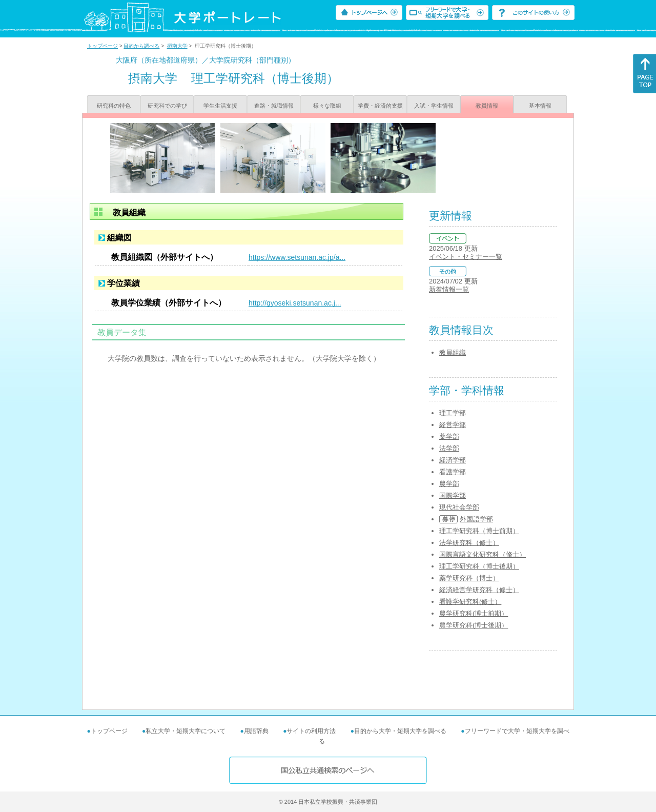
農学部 (449, 484)
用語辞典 (256, 731)
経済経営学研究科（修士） (479, 590)
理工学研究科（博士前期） (479, 531)
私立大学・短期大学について (186, 731)
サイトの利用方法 (311, 731)
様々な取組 (327, 106)
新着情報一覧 (449, 289)
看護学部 (453, 472)
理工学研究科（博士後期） (479, 566)
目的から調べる (141, 46)
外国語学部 (476, 519)
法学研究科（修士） (469, 543)
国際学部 (453, 495)
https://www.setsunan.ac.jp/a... (297, 257)
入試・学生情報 (434, 106)
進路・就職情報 (274, 106)
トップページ (102, 46)
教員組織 (453, 352)
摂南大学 (177, 46)
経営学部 (453, 425)
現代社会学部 (459, 507)
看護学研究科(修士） (470, 602)
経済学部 (453, 460)
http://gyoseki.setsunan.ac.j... (295, 303)
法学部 (449, 448)
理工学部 (453, 413)
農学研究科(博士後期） (474, 625)
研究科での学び (167, 106)
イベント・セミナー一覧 (466, 257)
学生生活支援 (220, 106)
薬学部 (449, 437)
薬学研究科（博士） (469, 578)
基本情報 (540, 106)
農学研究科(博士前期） (474, 613)
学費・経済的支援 (380, 106)
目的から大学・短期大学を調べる (400, 731)
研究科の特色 (114, 106)
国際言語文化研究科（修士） (483, 554)
